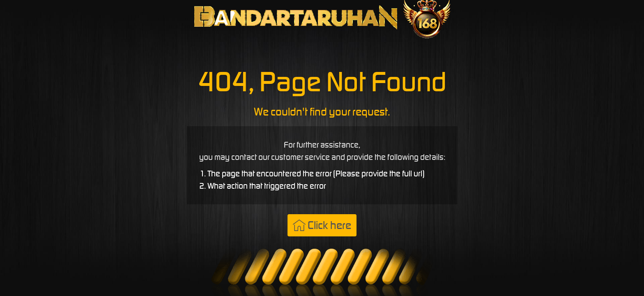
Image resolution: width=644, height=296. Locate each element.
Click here (322, 225)
